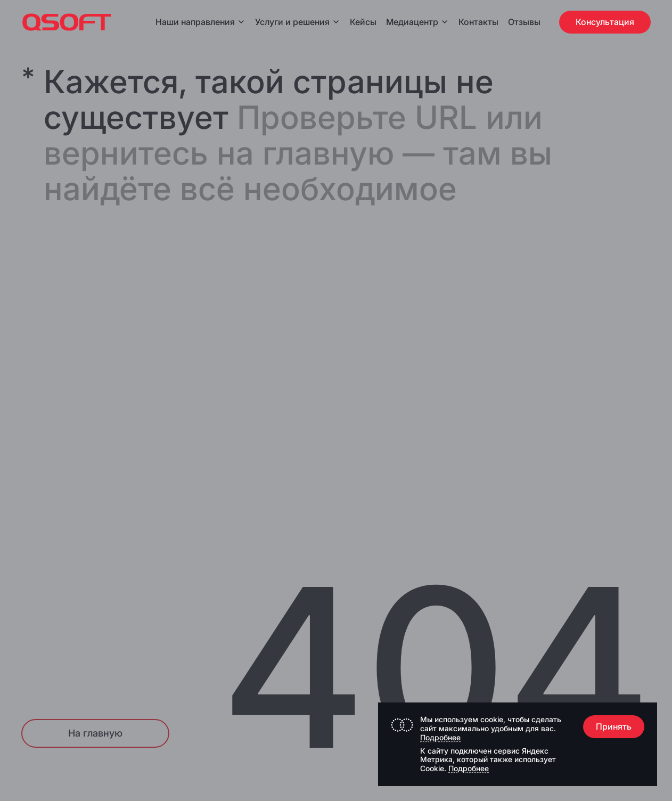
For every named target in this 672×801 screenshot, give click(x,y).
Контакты (478, 22)
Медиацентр (412, 22)
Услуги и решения (298, 22)
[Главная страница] (67, 22)
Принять (614, 726)
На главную (95, 733)
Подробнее (440, 737)
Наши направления (200, 22)
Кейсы (363, 22)
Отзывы (524, 22)
